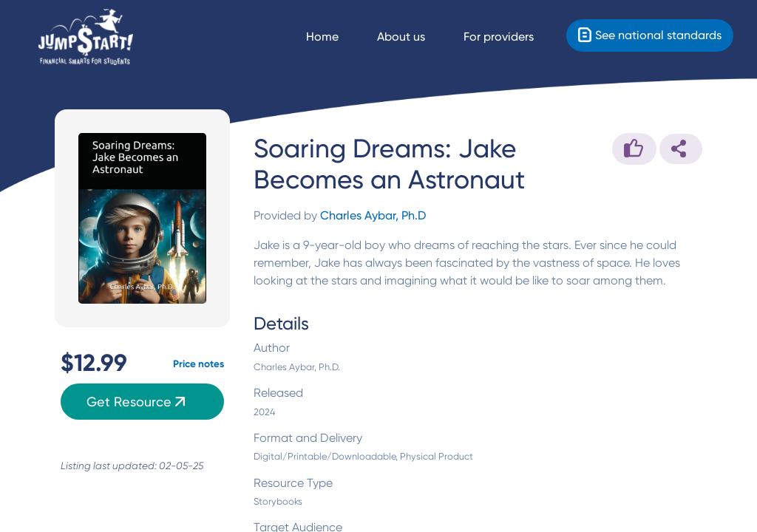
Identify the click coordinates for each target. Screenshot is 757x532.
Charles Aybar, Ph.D (373, 215)
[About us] (414, 37)
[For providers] (512, 37)
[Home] (86, 37)
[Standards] (650, 35)
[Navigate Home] (336, 37)
